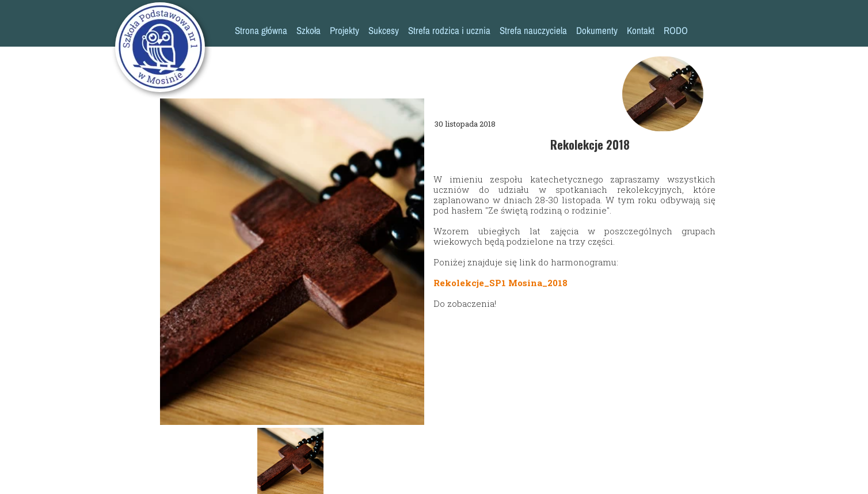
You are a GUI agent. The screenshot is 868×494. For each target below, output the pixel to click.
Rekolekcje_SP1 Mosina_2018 (500, 283)
